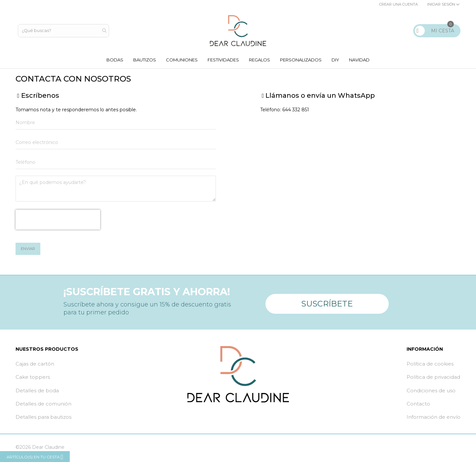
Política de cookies (430, 365)
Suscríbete (327, 303)
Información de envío (434, 419)
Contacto (418, 405)
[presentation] (58, 221)
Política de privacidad (433, 379)
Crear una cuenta (398, 4)
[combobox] (64, 31)
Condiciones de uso (431, 392)
